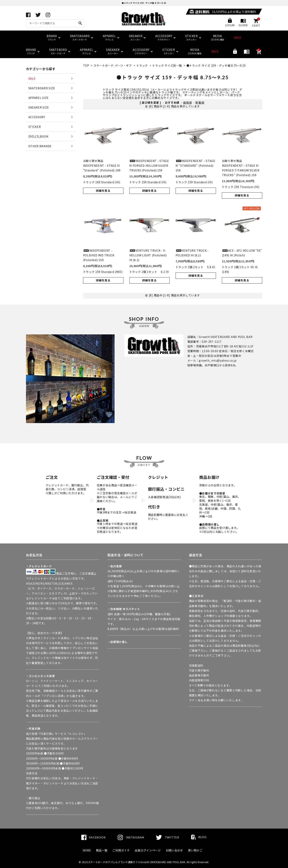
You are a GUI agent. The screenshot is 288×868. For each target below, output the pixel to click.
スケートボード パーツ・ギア (113, 65)
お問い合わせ (174, 850)
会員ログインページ (148, 850)
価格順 (187, 102)
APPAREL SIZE (38, 98)
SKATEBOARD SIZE (42, 88)
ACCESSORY (37, 117)
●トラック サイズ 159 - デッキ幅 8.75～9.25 (216, 65)
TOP (86, 65)
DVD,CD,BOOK (38, 136)
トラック (142, 65)
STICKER (35, 127)
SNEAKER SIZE (39, 107)
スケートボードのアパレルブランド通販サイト (114, 862)
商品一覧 (102, 850)
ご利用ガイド (121, 850)
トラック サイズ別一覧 (167, 65)
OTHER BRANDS (40, 146)
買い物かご (195, 850)
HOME (87, 850)
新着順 (200, 102)
